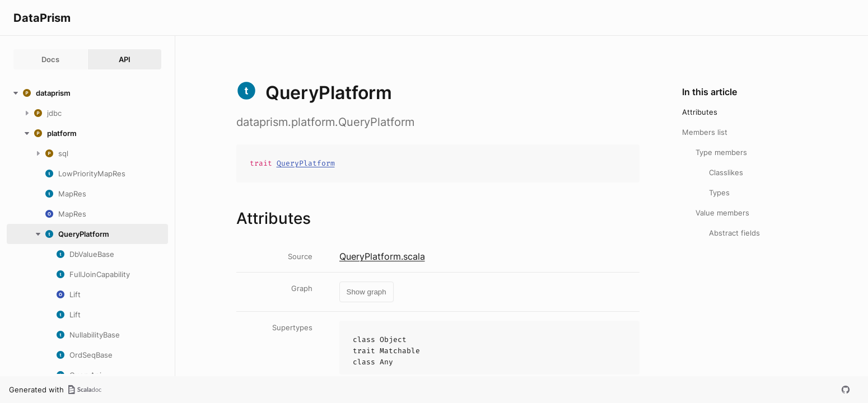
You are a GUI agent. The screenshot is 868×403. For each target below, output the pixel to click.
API (125, 59)
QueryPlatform (306, 163)
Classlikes (726, 172)
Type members (721, 152)
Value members (722, 213)
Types (719, 193)
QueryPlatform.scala (382, 256)
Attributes (700, 112)
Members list (705, 132)
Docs (50, 59)
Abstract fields (734, 233)
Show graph (367, 292)
